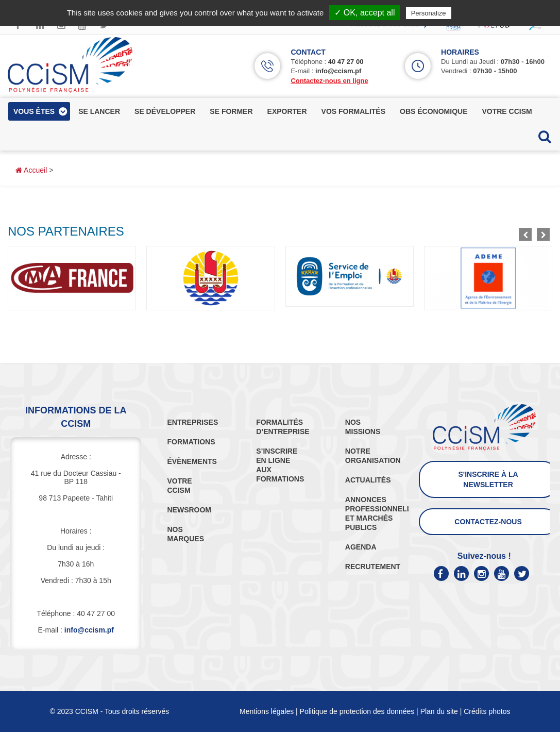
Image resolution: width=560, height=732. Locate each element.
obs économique (434, 111)
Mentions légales (267, 711)
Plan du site (439, 711)
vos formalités (353, 111)
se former (231, 111)
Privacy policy (479, 13)
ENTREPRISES (192, 422)
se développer (165, 111)
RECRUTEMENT (373, 567)
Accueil (31, 170)
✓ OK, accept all (364, 13)
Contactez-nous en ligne (329, 81)
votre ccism (507, 111)
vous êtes (34, 111)
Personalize (429, 13)
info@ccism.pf (338, 71)
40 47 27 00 (346, 62)
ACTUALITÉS (368, 480)
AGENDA (361, 547)
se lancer (99, 111)
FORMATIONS (191, 442)
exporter (287, 111)
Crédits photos (487, 711)
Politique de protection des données (357, 711)
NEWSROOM (189, 510)
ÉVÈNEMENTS (192, 461)
